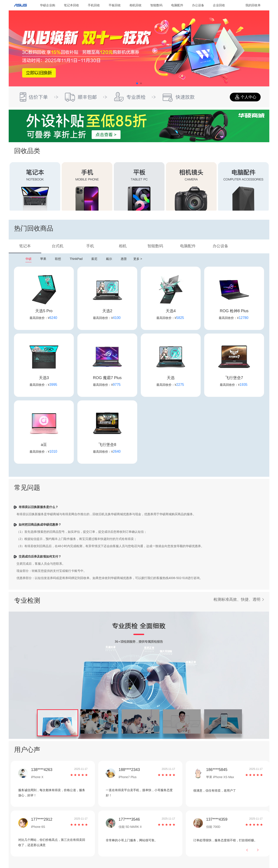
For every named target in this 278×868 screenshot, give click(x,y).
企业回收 (219, 5)
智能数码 (156, 5)
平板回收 (115, 5)
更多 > (138, 259)
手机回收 (94, 5)
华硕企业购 (48, 5)
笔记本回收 (71, 5)
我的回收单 (253, 5)
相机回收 (136, 5)
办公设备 (198, 5)
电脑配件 (177, 5)
